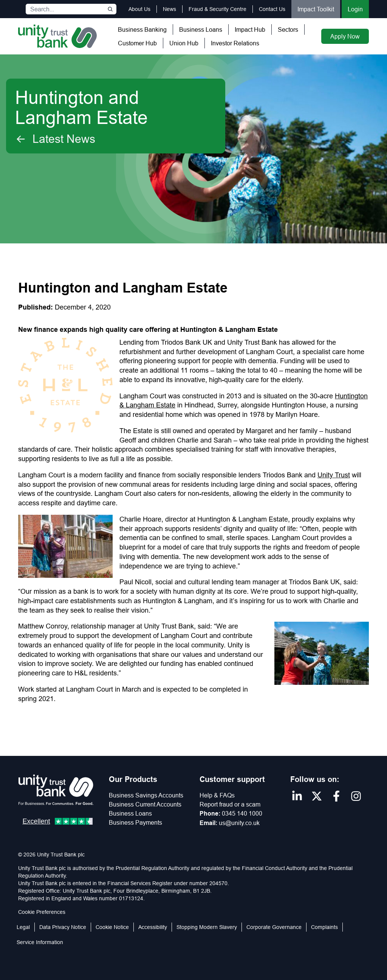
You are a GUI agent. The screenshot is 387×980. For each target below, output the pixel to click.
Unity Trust (334, 475)
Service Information (40, 942)
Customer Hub (137, 43)
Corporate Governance (274, 927)
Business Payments (135, 822)
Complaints (324, 927)
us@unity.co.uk (239, 823)
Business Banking (142, 29)
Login (355, 9)
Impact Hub (250, 29)
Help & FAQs (217, 795)
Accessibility (153, 927)
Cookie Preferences (42, 912)
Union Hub (184, 43)
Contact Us (272, 9)
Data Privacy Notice (63, 927)
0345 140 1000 (242, 813)
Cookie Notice (112, 927)
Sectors (288, 29)
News (170, 9)
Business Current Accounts (145, 804)
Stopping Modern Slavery (207, 927)
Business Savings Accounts (146, 795)
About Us (139, 9)
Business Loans (201, 29)
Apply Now (345, 36)
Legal (23, 927)
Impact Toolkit (316, 9)
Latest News (55, 139)
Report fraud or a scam (230, 804)
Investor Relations (235, 43)
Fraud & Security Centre (217, 9)
